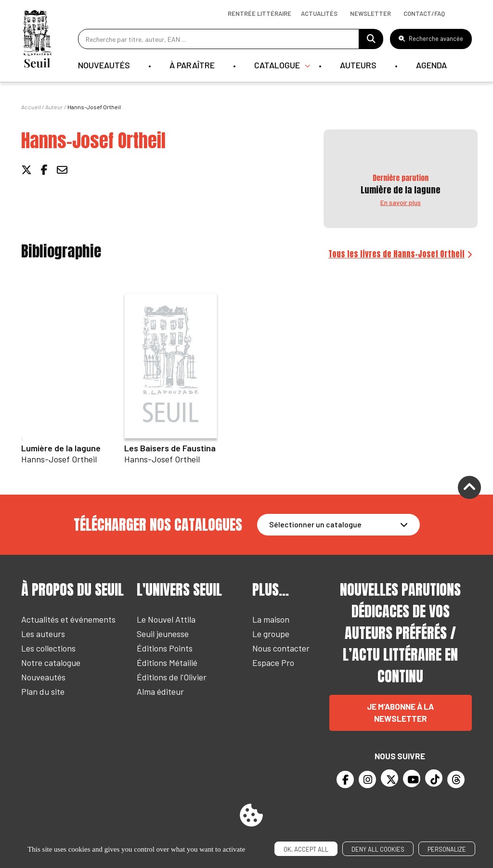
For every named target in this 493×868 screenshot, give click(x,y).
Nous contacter (281, 648)
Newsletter (370, 13)
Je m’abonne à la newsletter (400, 713)
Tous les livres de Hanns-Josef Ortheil (396, 254)
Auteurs (358, 65)
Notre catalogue (51, 663)
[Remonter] (469, 489)
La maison (271, 619)
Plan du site (43, 691)
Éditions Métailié (167, 663)
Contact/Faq (424, 13)
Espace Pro (273, 663)
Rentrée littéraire (259, 13)
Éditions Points (165, 648)
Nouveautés (104, 65)
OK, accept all (306, 849)
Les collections (48, 648)
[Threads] (456, 779)
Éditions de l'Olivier (172, 677)
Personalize (447, 849)
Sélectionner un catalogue (315, 524)
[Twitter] (389, 778)
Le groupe (271, 634)
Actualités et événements (68, 619)
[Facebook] (345, 779)
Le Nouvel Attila (166, 619)
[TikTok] (434, 778)
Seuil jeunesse (163, 634)
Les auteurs (43, 634)
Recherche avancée (431, 38)
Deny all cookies (378, 849)
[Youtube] (412, 779)
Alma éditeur (160, 691)
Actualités (319, 13)
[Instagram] (367, 779)
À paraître (192, 65)
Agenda (431, 65)
